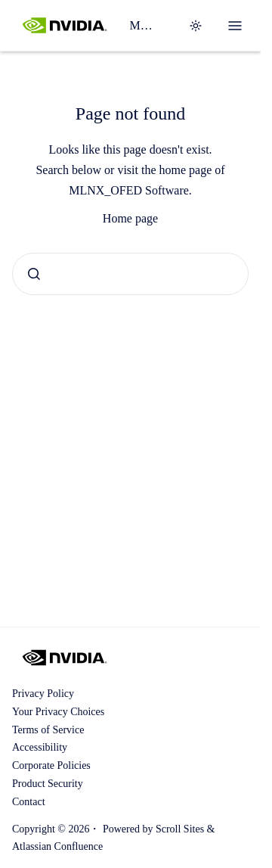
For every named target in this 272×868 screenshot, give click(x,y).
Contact (29, 802)
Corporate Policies (51, 765)
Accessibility (40, 747)
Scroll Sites (180, 829)
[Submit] (34, 274)
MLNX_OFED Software (144, 25)
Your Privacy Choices (58, 712)
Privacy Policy (43, 694)
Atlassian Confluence (57, 846)
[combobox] (130, 274)
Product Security (48, 784)
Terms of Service (48, 730)
